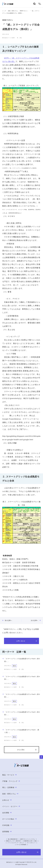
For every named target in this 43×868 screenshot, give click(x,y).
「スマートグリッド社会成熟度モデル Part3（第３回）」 (21, 696)
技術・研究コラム (13, 11)
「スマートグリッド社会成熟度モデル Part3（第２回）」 (21, 713)
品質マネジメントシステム (28, 839)
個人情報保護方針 (13, 839)
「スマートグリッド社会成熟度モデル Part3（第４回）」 (21, 678)
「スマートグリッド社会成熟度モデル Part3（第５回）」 (21, 660)
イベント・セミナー (11, 806)
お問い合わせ (27, 641)
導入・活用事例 (9, 787)
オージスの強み (9, 819)
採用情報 (7, 832)
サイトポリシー (31, 843)
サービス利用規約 (21, 845)
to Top (41, 757)
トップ (4, 11)
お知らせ (7, 800)
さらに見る (21, 750)
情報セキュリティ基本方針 (13, 841)
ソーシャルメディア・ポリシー (16, 843)
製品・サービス (9, 775)
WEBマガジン (24, 11)
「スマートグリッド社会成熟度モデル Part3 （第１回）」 (21, 731)
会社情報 (7, 813)
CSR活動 (7, 825)
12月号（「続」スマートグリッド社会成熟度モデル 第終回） (21, 168)
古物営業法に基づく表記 (30, 841)
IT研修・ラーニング (11, 781)
